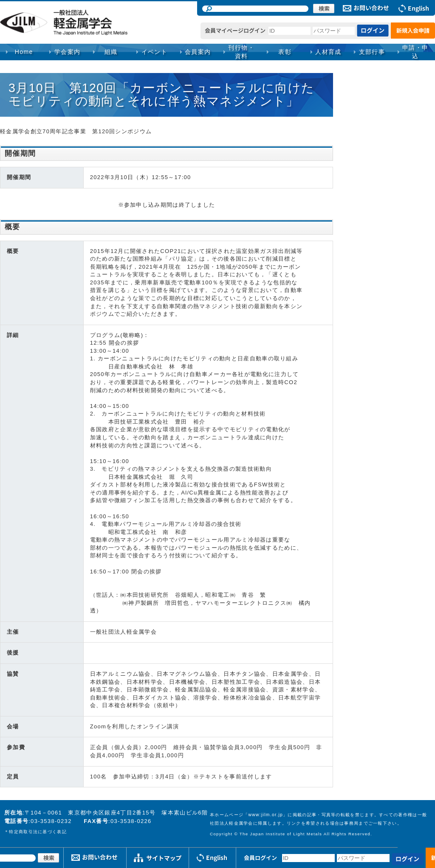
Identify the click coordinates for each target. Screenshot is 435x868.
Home (24, 52)
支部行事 (372, 52)
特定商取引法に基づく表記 (38, 832)
